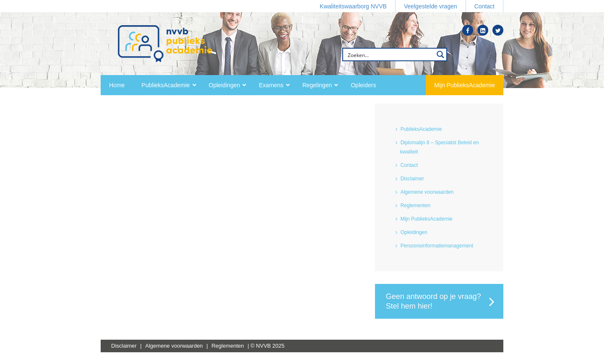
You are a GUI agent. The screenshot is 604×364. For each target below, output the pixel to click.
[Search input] (389, 55)
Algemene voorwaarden (427, 192)
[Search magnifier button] (440, 55)
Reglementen (415, 205)
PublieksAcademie (421, 129)
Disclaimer (412, 179)
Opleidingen (414, 232)
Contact (409, 165)
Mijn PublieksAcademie (427, 219)
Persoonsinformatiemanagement (437, 246)
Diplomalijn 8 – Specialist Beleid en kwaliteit (440, 147)
